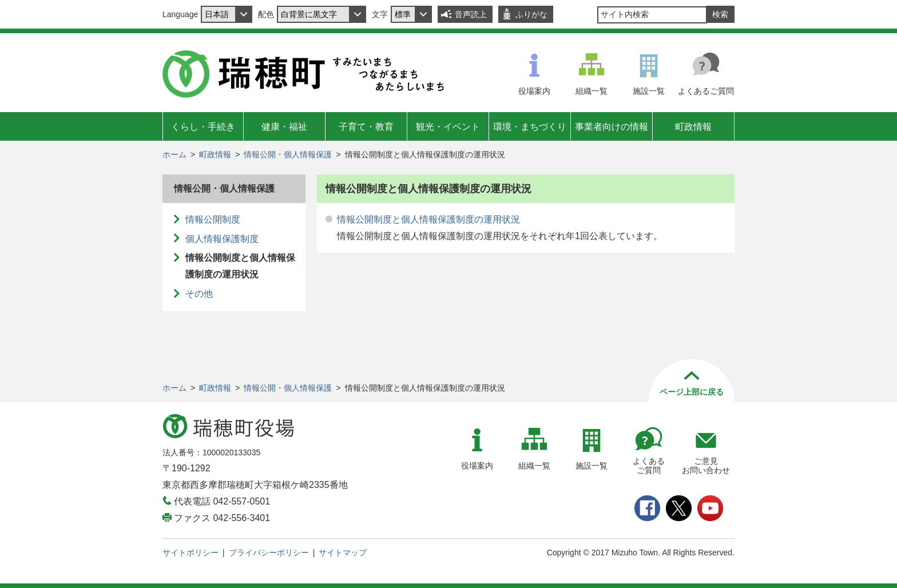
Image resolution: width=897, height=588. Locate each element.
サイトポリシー (190, 553)
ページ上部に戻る (692, 392)
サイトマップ (343, 553)
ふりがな (531, 14)
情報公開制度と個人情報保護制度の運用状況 (428, 219)
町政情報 (693, 127)
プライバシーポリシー (269, 553)
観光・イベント (448, 127)
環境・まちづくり (530, 127)
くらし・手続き (203, 127)
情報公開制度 (213, 219)
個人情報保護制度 (222, 239)
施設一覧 (649, 91)
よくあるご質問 (706, 91)
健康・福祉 (284, 127)
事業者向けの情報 (612, 127)
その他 (199, 294)
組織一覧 (592, 91)
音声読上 (471, 14)
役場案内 (534, 91)
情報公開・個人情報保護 (288, 154)
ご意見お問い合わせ (706, 466)
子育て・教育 (366, 127)
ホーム (174, 154)
